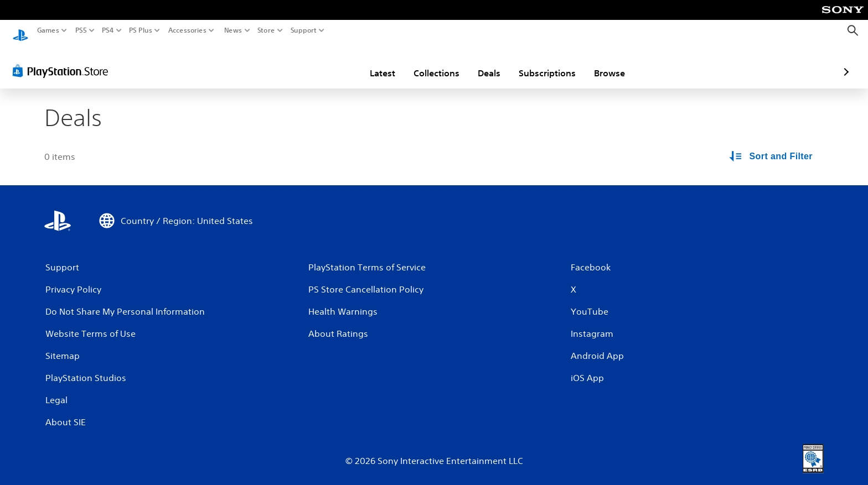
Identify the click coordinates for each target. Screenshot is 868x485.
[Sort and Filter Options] (772, 146)
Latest (318, 62)
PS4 (108, 30)
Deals (424, 62)
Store (266, 30)
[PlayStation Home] (20, 31)
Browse (545, 62)
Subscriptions (482, 62)
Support (304, 30)
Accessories (187, 30)
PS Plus (141, 30)
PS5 (81, 30)
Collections (372, 62)
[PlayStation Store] (63, 60)
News (233, 30)
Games (48, 30)
